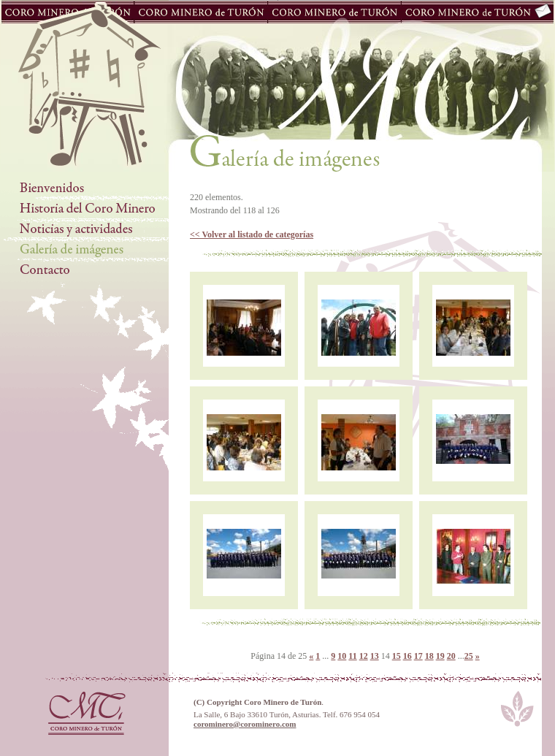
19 (440, 656)
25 (469, 656)
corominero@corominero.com (245, 724)
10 (342, 656)
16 (407, 656)
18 (429, 656)
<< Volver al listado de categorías (252, 234)
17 (418, 656)
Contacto (85, 270)
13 (375, 656)
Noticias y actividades (85, 229)
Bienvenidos (85, 188)
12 (364, 656)
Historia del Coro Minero (85, 209)
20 (451, 656)
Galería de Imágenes (85, 250)
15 (397, 656)
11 (352, 656)
